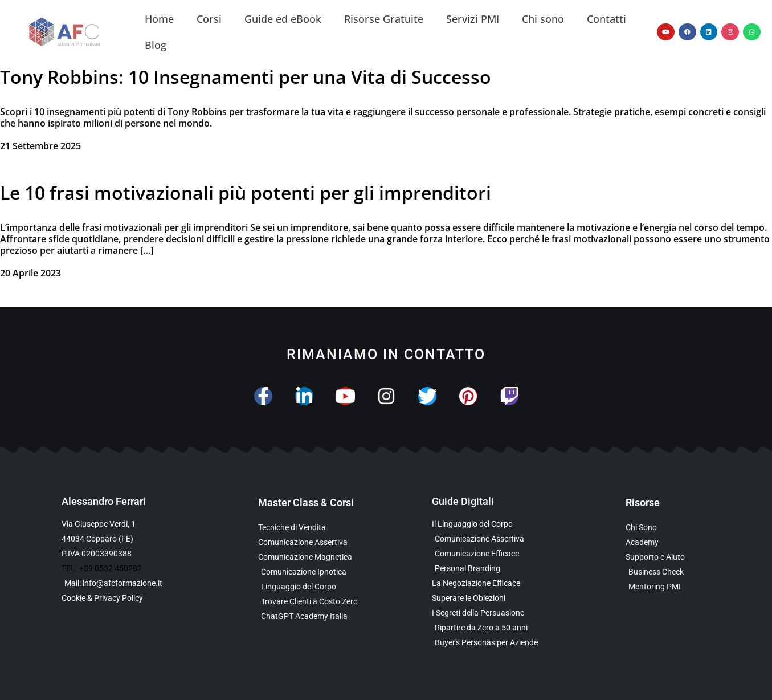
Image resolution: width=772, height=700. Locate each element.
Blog (156, 45)
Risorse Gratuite (384, 19)
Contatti (606, 19)
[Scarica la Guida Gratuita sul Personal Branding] (490, 569)
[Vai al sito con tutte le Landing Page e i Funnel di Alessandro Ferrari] (668, 542)
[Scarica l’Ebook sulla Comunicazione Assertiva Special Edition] (490, 539)
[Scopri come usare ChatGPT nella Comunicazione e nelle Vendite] (322, 616)
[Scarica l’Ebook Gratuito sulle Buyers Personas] (490, 643)
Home (159, 19)
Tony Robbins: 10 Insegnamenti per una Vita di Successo (246, 77)
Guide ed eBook (283, 19)
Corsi (209, 19)
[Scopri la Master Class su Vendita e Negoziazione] (322, 528)
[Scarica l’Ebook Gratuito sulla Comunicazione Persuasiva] (490, 613)
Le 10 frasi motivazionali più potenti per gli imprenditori (246, 192)
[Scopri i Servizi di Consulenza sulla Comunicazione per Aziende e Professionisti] (668, 557)
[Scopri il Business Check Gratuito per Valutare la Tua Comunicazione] (668, 572)
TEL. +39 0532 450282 (102, 568)
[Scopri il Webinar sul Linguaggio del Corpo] (322, 587)
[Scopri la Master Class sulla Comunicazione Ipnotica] (322, 572)
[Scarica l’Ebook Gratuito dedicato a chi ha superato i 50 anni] (490, 628)
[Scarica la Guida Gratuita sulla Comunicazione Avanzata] (490, 554)
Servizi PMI (473, 19)
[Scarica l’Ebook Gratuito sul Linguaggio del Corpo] (490, 524)
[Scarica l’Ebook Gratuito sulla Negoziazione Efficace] (490, 583)
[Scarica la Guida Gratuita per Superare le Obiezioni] (490, 598)
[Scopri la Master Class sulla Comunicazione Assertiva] (322, 542)
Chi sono (543, 19)
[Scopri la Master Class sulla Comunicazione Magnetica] (322, 557)
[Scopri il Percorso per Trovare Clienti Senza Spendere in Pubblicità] (322, 602)
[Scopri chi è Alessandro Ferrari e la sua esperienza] (668, 528)
